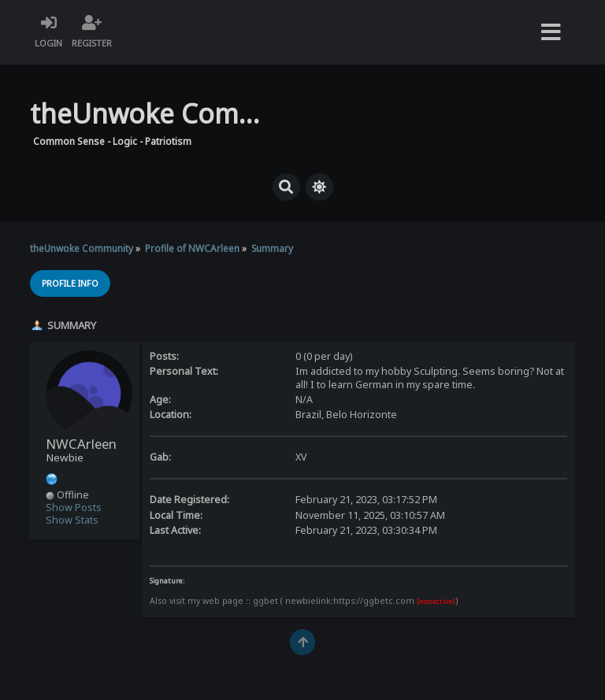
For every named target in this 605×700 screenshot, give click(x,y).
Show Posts (74, 507)
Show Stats (72, 520)
